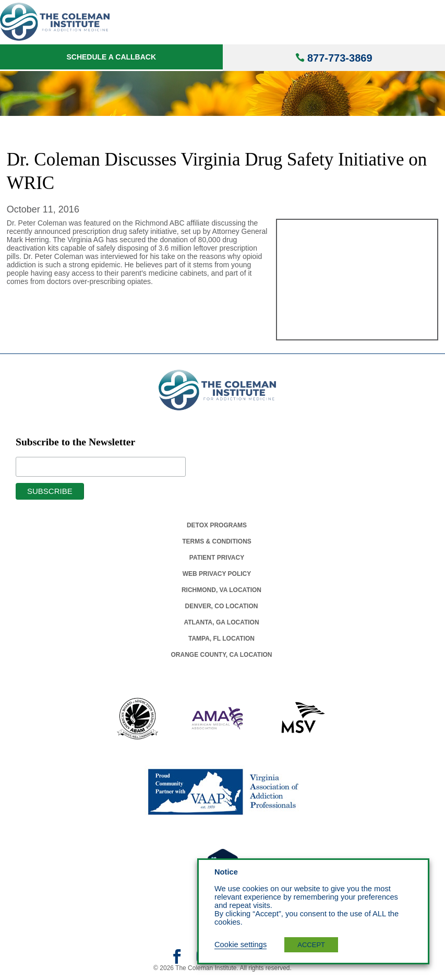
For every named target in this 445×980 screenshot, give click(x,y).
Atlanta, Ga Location (221, 622)
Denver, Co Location (222, 606)
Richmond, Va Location (221, 590)
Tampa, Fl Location (221, 639)
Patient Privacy (217, 558)
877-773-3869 (340, 58)
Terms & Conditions (217, 541)
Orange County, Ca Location (222, 655)
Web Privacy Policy (217, 574)
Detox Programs (217, 525)
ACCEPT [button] (311, 945)
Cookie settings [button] (240, 944)
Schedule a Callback (111, 57)
